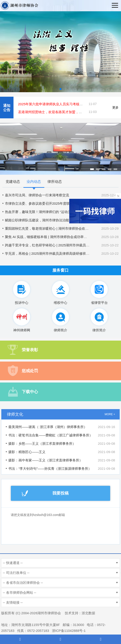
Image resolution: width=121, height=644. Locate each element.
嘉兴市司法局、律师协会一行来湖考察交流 (37, 195)
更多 (115, 108)
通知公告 (7, 108)
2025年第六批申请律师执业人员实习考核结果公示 (55, 104)
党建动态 (13, 182)
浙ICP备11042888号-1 (69, 631)
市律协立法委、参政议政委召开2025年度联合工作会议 (46, 203)
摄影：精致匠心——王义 (27, 452)
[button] (60, 89)
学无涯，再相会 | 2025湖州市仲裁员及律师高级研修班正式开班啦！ (56, 253)
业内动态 (34, 182)
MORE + (110, 414)
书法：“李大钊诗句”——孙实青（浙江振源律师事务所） (50, 469)
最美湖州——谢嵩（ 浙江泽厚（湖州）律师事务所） (48, 427)
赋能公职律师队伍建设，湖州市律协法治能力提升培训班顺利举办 (54, 220)
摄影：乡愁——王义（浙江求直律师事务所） (42, 443)
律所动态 (55, 182)
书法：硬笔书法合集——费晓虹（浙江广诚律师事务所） (50, 435)
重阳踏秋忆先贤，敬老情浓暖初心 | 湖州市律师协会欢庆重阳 (50, 228)
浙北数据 (88, 613)
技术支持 (72, 613)
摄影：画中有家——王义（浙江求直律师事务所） (45, 460)
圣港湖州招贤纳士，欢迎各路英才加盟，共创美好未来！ (60, 112)
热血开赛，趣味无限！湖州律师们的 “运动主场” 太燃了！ (47, 212)
